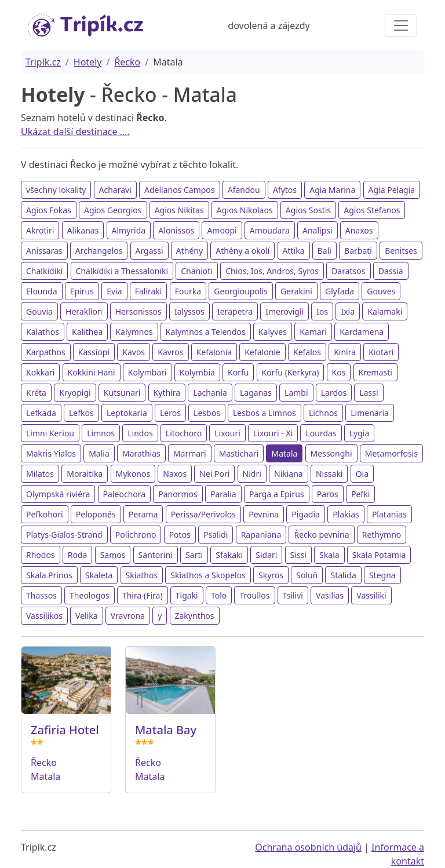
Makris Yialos (51, 453)
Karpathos (46, 352)
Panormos (178, 494)
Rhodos (41, 555)
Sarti (194, 555)
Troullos (254, 595)
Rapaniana (261, 535)
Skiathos (142, 575)
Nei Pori (214, 474)
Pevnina (264, 514)
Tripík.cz (43, 62)
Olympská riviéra (58, 494)
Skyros (271, 575)
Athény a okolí (242, 251)
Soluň (307, 575)
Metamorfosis (391, 453)
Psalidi (216, 535)
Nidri (252, 474)
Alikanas (83, 230)
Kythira (167, 393)
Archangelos (99, 251)
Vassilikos (44, 616)
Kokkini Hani (92, 372)
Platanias (389, 514)
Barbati (358, 251)
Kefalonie (262, 352)
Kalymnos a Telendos (206, 332)
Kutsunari (122, 393)
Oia (362, 474)
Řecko (127, 62)
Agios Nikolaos (245, 210)
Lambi (296, 393)
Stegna (382, 575)
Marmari (190, 453)
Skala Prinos (49, 575)
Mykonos (133, 474)
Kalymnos (134, 332)
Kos (339, 372)
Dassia (391, 271)
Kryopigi (75, 393)
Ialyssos (189, 311)
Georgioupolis (241, 291)
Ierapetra (235, 311)
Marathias (141, 453)
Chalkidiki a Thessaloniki (122, 271)
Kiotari (381, 352)
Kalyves (273, 332)
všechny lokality (56, 190)
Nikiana (289, 474)
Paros (328, 494)
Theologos (90, 595)
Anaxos (359, 230)
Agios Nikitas (179, 210)
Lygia (360, 433)
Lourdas (321, 433)
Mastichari (239, 453)
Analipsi (318, 230)
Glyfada (340, 291)
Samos (113, 555)
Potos (180, 535)
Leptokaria (127, 413)
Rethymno (382, 535)
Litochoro (184, 433)
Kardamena (362, 332)
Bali (324, 251)
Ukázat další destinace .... (75, 132)
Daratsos (348, 271)
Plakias (346, 514)
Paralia (223, 494)
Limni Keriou (50, 433)
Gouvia (39, 311)
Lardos (334, 393)
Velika (87, 616)
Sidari (266, 555)
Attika (294, 251)
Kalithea (87, 332)
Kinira (345, 352)
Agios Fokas (49, 210)
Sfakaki (229, 555)
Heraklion (84, 311)
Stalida (343, 575)
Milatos (40, 474)
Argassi (149, 251)
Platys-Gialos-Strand (64, 535)
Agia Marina (332, 190)
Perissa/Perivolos (203, 514)
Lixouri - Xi (273, 433)
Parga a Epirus (277, 494)
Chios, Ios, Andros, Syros (272, 271)
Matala (284, 453)
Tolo (219, 595)
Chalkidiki (44, 271)
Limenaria (370, 413)
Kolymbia (197, 372)
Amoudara (270, 230)
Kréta (36, 393)
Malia (99, 453)
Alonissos (176, 230)
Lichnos (323, 413)
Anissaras (44, 251)
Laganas (256, 393)
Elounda (42, 291)
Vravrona (128, 616)
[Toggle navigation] (401, 25)
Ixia (348, 311)
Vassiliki (371, 595)
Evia (114, 291)
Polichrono (136, 535)
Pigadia (306, 514)
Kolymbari (147, 372)
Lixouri (227, 433)
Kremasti (375, 372)
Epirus (82, 291)
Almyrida (129, 230)
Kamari (313, 332)
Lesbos (207, 413)
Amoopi (222, 230)
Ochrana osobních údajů (308, 847)
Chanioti (197, 271)
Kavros (170, 352)
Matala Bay (166, 730)
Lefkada (41, 413)
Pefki (360, 494)
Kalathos (43, 332)
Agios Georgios (113, 210)
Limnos (101, 433)
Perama (143, 514)
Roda (78, 555)
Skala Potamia (379, 555)
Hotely (88, 62)
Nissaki (329, 474)
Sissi (298, 555)
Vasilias (330, 595)
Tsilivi (293, 595)
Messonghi (331, 453)
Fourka (188, 291)
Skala (329, 555)
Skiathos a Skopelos (208, 575)
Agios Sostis (308, 210)
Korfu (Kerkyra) (291, 372)
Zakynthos (195, 616)
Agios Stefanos (372, 210)
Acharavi (115, 190)
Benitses (401, 251)
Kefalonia (214, 352)
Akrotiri (40, 230)
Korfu (238, 372)
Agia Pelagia (392, 190)
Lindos (140, 433)
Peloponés (96, 514)
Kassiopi (94, 352)
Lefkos (81, 413)
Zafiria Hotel (65, 730)
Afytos (285, 190)
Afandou (244, 190)
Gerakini (296, 291)
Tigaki (187, 595)
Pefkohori (45, 514)
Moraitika (85, 474)
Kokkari (40, 372)
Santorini (156, 555)
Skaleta (99, 575)
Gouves (381, 291)
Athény (189, 251)
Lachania (210, 393)
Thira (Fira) (143, 595)
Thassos (41, 595)
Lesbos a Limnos (265, 413)
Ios (322, 311)
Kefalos (307, 352)
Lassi (369, 393)
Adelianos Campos (180, 190)
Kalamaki (385, 311)
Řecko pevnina (321, 535)
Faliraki (149, 291)
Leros (170, 413)
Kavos (134, 352)
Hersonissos (138, 311)
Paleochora (125, 494)
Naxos (175, 474)
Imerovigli (284, 311)
